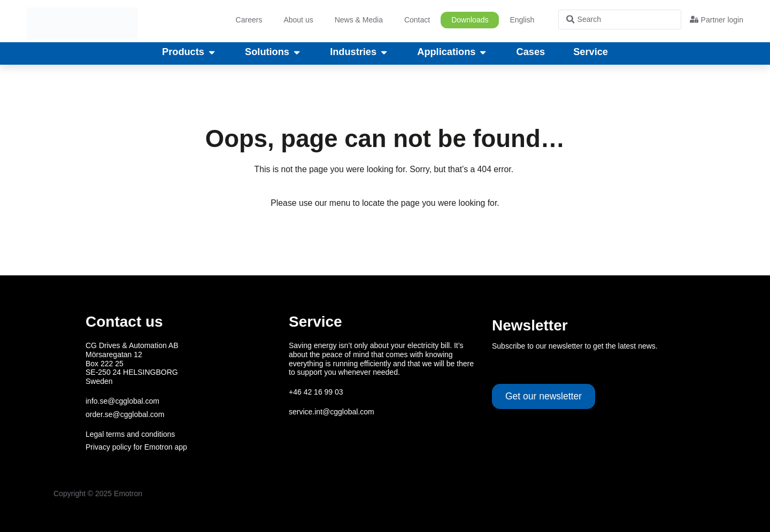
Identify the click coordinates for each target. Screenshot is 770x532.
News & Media (359, 20)
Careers (249, 20)
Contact (417, 20)
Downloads (470, 20)
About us (298, 20)
